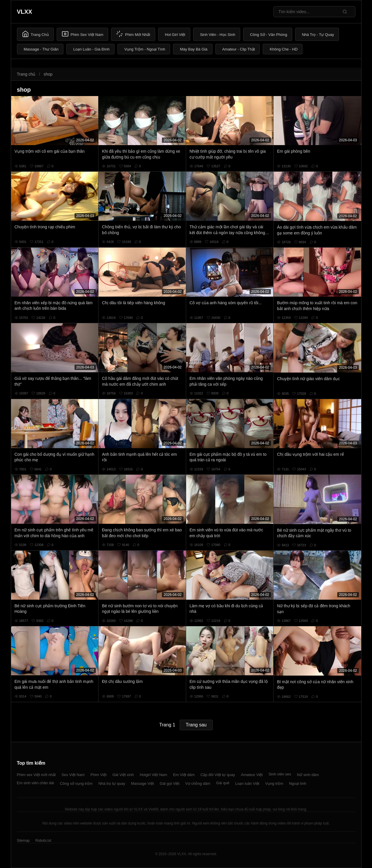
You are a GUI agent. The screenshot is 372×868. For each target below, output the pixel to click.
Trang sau (196, 725)
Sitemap (23, 841)
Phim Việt (99, 775)
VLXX (25, 12)
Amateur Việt (252, 775)
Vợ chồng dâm (198, 783)
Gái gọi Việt (170, 783)
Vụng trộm (274, 783)
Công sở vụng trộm (76, 783)
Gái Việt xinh (123, 775)
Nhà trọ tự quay (112, 783)
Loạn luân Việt (247, 783)
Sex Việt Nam (73, 775)
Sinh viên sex (280, 774)
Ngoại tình (298, 783)
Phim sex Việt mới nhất (36, 775)
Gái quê (223, 783)
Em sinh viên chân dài (36, 783)
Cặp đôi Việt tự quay (218, 775)
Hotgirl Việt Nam (153, 775)
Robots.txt (43, 841)
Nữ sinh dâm (308, 775)
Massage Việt (142, 783)
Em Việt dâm (184, 775)
